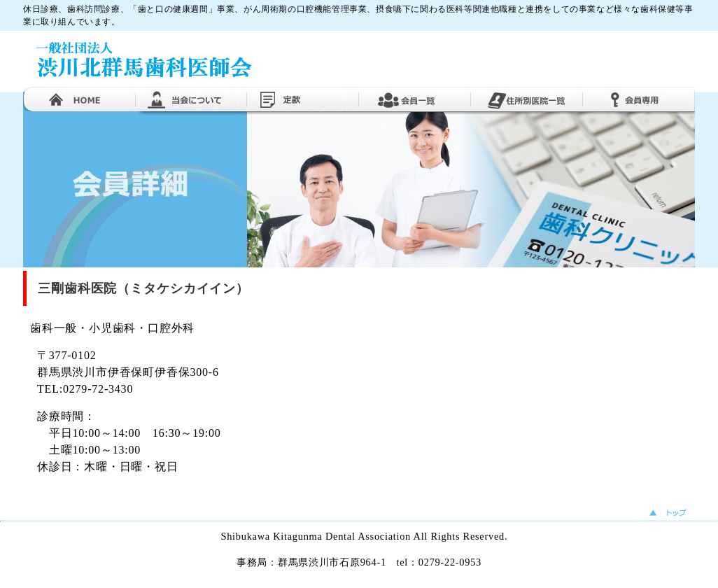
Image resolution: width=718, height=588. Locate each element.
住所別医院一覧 (527, 99)
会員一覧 (415, 99)
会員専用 (639, 99)
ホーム (79, 99)
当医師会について (191, 99)
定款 (303, 99)
